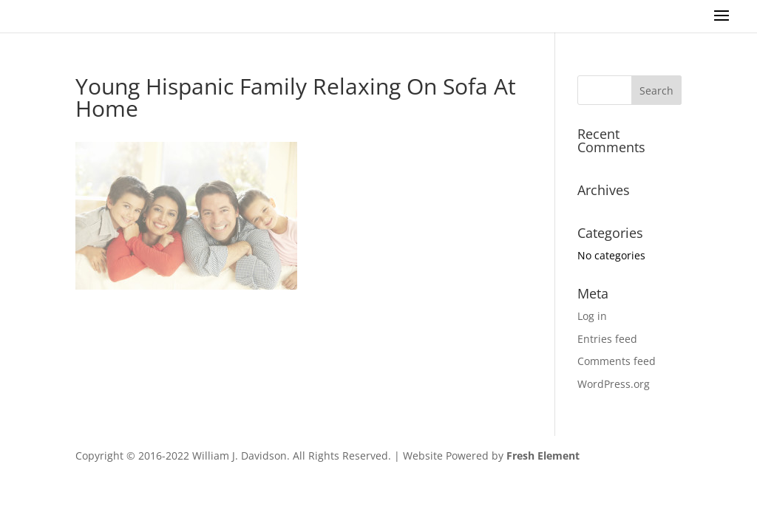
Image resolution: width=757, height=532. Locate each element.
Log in (592, 316)
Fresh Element (543, 456)
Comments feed (617, 361)
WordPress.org (614, 384)
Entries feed (607, 339)
